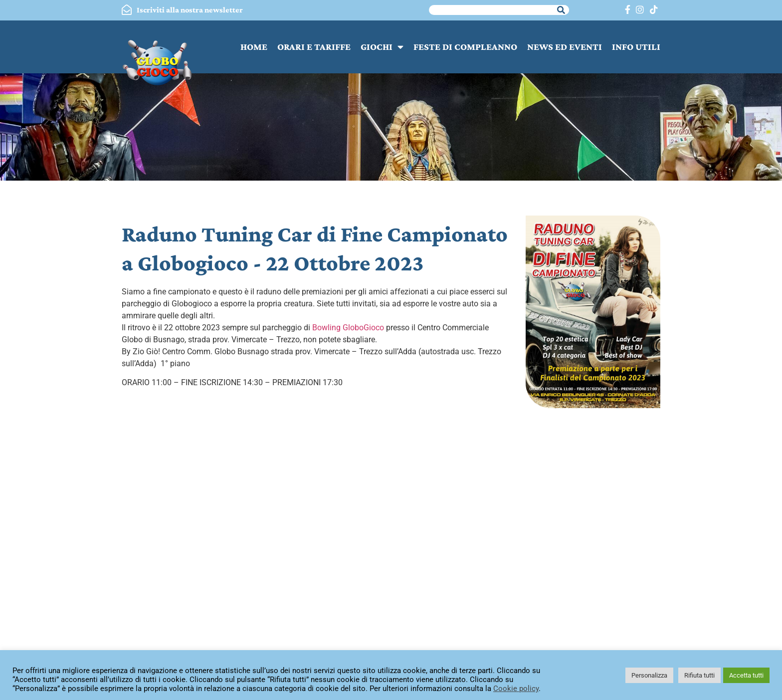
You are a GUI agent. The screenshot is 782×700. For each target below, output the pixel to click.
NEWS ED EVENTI (565, 47)
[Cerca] (561, 10)
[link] (348, 328)
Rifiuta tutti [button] (699, 675)
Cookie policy (516, 689)
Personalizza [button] (649, 675)
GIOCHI (382, 47)
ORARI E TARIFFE (314, 47)
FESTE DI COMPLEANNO (465, 47)
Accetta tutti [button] (746, 675)
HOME (254, 47)
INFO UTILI (636, 47)
